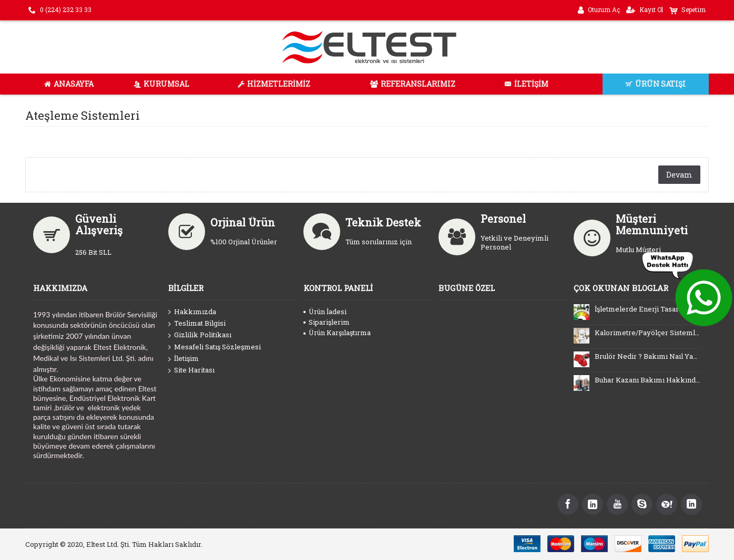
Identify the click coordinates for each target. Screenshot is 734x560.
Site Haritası (191, 370)
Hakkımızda (192, 312)
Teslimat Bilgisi (197, 324)
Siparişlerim (327, 322)
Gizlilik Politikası (200, 335)
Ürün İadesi (325, 312)
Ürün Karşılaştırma (337, 333)
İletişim (183, 359)
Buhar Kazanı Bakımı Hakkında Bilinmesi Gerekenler (648, 380)
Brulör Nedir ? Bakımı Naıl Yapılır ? (648, 356)
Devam (679, 175)
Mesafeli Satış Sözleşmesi (215, 347)
